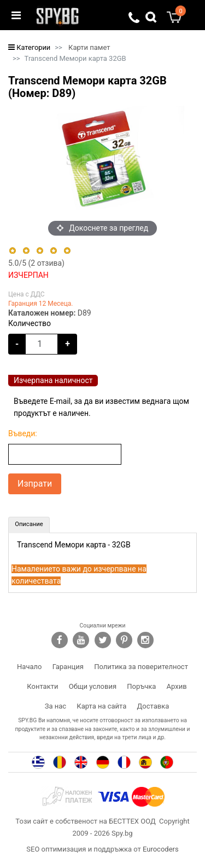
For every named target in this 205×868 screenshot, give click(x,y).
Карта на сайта (101, 706)
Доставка (153, 706)
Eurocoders (161, 849)
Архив (177, 686)
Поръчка (141, 686)
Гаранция (68, 667)
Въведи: (23, 433)
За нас (55, 706)
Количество (30, 323)
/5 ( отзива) (36, 263)
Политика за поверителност (141, 667)
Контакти (42, 686)
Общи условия (93, 686)
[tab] (29, 525)
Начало (29, 667)
